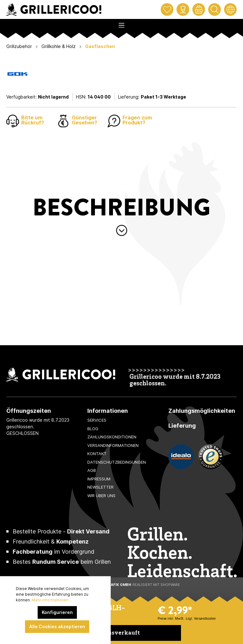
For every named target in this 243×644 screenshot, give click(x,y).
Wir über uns (101, 496)
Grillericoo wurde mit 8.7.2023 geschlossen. (175, 381)
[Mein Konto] (183, 9)
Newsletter (100, 487)
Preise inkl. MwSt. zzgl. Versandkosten (187, 618)
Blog (93, 429)
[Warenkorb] (199, 9)
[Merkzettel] (167, 9)
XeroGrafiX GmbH (113, 585)
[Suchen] (215, 9)
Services (97, 420)
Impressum (99, 479)
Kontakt (97, 454)
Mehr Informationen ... (52, 600)
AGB (92, 470)
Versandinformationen (113, 445)
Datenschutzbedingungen (117, 462)
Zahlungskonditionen (112, 437)
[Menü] (121, 23)
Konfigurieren (57, 612)
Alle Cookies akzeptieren (57, 626)
